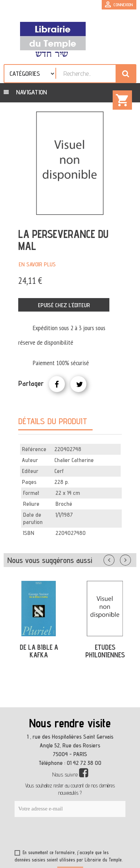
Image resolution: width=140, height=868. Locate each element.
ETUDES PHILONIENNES (105, 651)
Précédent (116, 559)
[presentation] (85, 835)
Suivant (130, 559)
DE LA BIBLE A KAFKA (39, 651)
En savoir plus (37, 264)
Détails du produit (53, 421)
